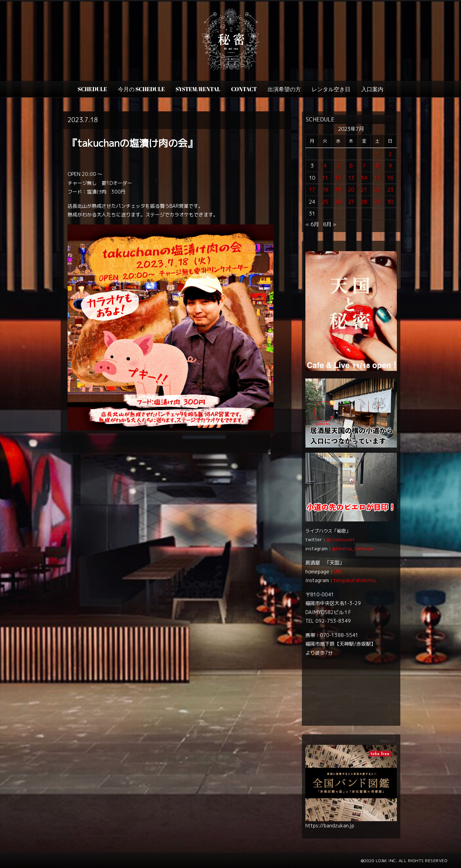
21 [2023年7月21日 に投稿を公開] (364, 190)
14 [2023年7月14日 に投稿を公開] (364, 178)
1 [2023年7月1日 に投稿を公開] (377, 154)
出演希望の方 (284, 89)
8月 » (330, 224)
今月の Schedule (141, 89)
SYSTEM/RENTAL (198, 89)
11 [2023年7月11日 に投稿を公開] (325, 178)
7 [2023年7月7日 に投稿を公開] (364, 166)
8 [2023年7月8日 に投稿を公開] (377, 166)
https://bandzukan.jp (330, 826)
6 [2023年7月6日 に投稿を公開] (351, 166)
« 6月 (312, 224)
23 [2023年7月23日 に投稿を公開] (390, 190)
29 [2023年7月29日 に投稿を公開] (377, 202)
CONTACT (244, 89)
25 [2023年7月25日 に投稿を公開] (325, 202)
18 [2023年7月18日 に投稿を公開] (325, 190)
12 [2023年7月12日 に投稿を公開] (338, 178)
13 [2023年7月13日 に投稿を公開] (351, 178)
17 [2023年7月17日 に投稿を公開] (312, 190)
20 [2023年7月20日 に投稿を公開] (351, 190)
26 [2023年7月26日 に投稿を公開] (338, 202)
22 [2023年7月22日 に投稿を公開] (377, 190)
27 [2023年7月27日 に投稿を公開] (351, 202)
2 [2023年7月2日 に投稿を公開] (390, 154)
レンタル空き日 (331, 89)
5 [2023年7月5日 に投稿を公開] (338, 166)
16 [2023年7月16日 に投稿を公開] (390, 178)
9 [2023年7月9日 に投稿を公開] (390, 166)
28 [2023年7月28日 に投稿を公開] (364, 202)
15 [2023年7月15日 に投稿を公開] (377, 178)
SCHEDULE (92, 89)
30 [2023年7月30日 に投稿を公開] (390, 202)
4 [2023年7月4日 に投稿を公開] (325, 166)
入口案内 (372, 89)
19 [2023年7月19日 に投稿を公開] (338, 190)
